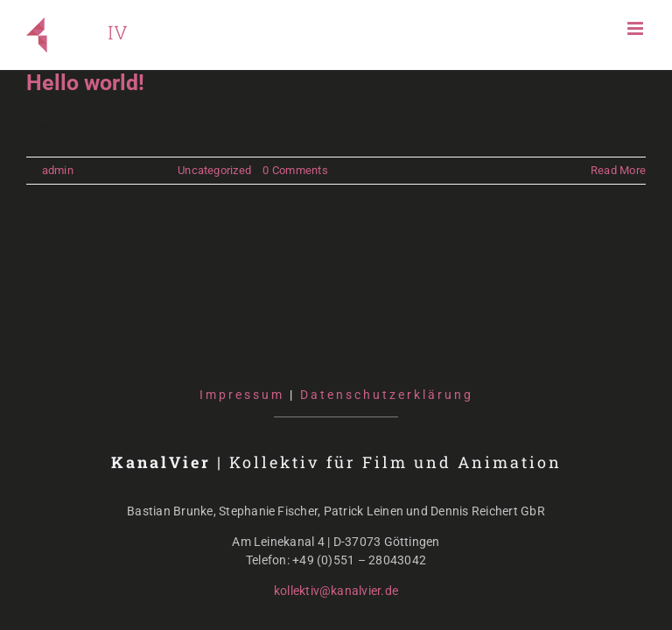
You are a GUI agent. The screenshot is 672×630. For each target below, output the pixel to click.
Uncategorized (214, 170)
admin (58, 170)
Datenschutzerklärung (387, 395)
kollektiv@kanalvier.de (336, 591)
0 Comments (295, 170)
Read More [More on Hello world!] (618, 170)
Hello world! (85, 83)
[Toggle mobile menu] (637, 28)
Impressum (242, 395)
